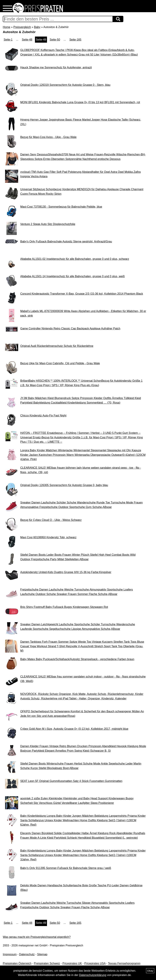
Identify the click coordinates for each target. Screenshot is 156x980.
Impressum (10, 954)
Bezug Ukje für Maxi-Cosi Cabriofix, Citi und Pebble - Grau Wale (60, 363)
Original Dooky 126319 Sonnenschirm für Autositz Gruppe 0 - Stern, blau (65, 85)
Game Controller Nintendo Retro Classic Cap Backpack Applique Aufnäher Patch (70, 328)
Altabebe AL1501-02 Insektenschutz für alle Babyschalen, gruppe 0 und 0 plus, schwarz (75, 259)
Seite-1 (8, 40)
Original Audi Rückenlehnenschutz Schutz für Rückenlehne (57, 346)
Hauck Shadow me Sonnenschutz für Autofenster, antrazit (56, 67)
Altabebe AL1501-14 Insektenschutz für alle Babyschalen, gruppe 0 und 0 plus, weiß (72, 276)
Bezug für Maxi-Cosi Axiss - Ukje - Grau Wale (48, 137)
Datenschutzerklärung (93, 975)
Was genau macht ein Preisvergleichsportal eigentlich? (37, 937)
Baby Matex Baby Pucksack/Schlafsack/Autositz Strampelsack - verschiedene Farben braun (77, 659)
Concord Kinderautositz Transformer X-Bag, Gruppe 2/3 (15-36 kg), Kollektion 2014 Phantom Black (82, 294)
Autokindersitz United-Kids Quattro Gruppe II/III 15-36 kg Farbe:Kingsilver (66, 572)
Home (7, 27)
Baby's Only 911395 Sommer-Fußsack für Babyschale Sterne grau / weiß (66, 868)
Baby (37, 27)
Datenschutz (27, 954)
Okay (150, 971)
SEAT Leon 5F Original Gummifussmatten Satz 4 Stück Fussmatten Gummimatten (71, 781)
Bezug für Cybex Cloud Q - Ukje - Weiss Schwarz (51, 520)
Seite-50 (55, 40)
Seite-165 (75, 40)
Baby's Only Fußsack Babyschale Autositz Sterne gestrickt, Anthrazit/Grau (66, 241)
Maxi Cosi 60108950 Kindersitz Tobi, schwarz (48, 537)
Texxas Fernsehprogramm (124, 963)
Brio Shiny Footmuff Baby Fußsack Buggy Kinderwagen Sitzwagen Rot (64, 607)
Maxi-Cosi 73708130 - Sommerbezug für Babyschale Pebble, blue (61, 207)
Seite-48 (27, 40)
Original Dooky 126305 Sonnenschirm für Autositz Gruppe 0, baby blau (64, 485)
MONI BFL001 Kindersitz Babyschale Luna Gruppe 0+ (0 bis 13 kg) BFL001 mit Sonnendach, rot (80, 102)
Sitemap (42, 954)
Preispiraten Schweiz (47, 963)
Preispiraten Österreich (17, 963)
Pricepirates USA (95, 963)
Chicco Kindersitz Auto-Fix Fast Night (43, 416)
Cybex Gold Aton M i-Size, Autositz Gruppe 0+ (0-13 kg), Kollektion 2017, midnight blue (74, 729)
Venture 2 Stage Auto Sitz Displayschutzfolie (48, 224)
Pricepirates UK (72, 963)
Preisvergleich (22, 27)
